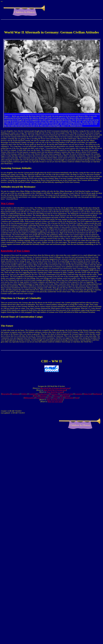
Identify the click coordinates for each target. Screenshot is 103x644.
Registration (69, 398)
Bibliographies (29, 398)
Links (61, 398)
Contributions (41, 398)
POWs (36, 396)
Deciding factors (43, 394)
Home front (88, 394)
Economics (78, 394)
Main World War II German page (55, 390)
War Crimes (8, 203)
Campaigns (16, 394)
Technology (66, 396)
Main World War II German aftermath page (55, 388)
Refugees (57, 396)
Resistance (43, 396)
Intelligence (97, 394)
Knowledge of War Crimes (15, 251)
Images (55, 398)
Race (50, 396)
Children (24, 394)
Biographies (6, 394)
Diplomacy (54, 394)
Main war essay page (55, 402)
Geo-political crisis (66, 394)
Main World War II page (55, 392)
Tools (77, 398)
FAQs (49, 398)
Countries (32, 394)
